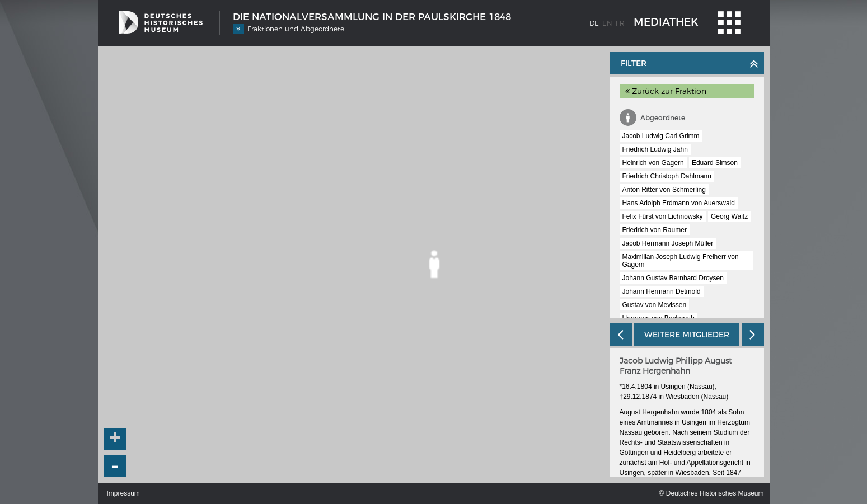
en (607, 23)
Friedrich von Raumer (655, 230)
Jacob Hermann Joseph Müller (668, 243)
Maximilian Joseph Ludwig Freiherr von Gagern (681, 261)
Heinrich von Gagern (653, 163)
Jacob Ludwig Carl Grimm (661, 136)
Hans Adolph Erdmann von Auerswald (679, 203)
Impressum (123, 493)
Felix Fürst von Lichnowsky (663, 216)
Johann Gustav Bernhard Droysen (673, 278)
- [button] (115, 466)
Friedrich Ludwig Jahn (655, 149)
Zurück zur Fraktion (666, 91)
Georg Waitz (729, 216)
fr (620, 23)
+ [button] (115, 439)
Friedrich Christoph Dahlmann (667, 176)
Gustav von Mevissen (655, 305)
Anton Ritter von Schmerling (664, 190)
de (594, 23)
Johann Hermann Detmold (662, 291)
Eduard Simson (715, 163)
